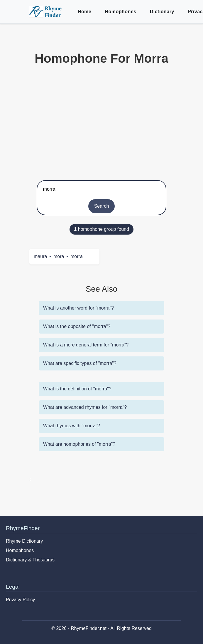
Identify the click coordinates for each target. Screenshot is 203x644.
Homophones (120, 12)
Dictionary (162, 12)
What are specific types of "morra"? (80, 363)
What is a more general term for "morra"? (86, 345)
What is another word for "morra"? (78, 308)
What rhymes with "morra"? (72, 426)
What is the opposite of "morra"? (77, 326)
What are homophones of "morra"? (79, 444)
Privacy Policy (21, 600)
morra (77, 256)
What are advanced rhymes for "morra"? (85, 407)
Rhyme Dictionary (24, 541)
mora (59, 256)
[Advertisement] (101, 122)
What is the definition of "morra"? (77, 389)
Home (84, 12)
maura (40, 256)
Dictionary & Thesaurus (30, 560)
